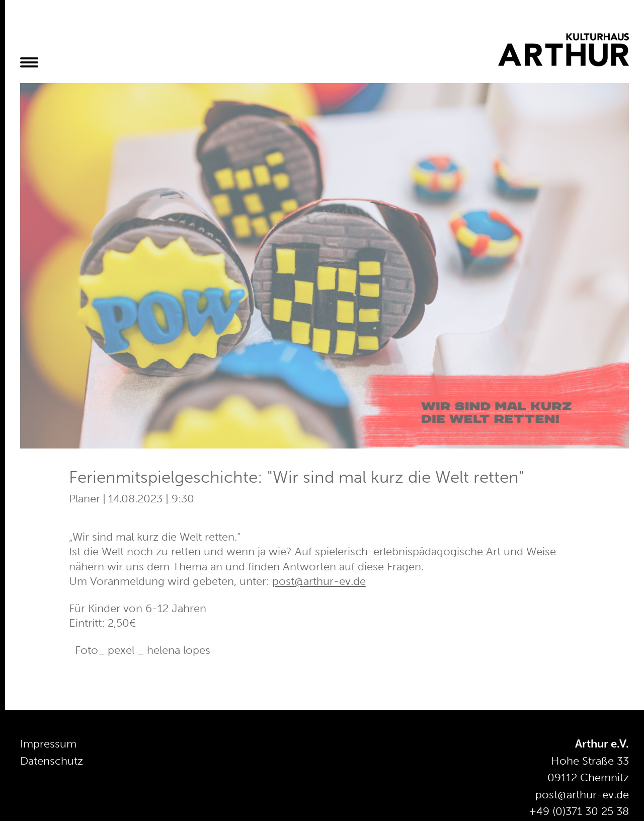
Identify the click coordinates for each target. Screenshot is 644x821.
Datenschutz (52, 761)
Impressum (48, 744)
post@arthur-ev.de (319, 581)
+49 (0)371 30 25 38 (579, 811)
